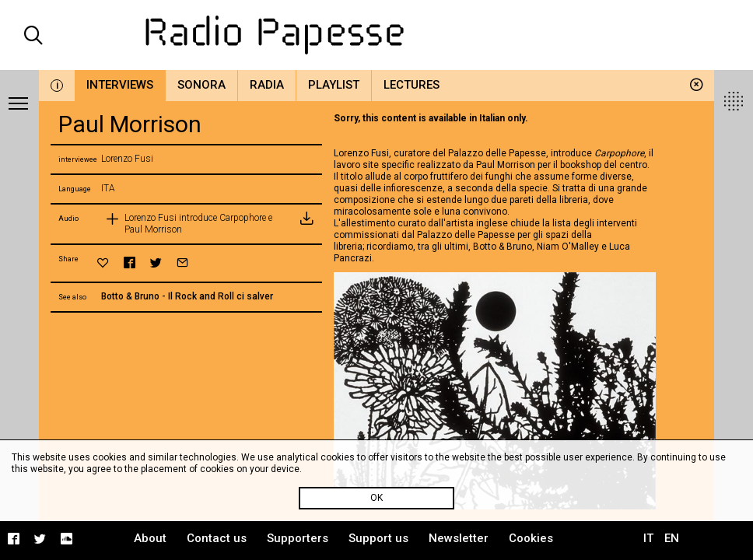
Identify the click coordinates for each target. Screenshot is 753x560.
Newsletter (459, 538)
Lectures (412, 85)
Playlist (334, 85)
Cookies (531, 538)
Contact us (217, 538)
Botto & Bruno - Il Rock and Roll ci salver (187, 296)
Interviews (120, 85)
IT (648, 538)
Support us (378, 538)
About (150, 538)
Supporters (298, 538)
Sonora (201, 85)
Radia (267, 85)
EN (672, 538)
